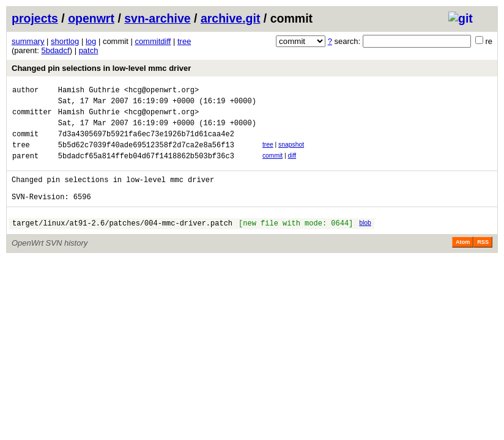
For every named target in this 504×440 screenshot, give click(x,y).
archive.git (231, 18)
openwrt (91, 18)
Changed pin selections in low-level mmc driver (101, 68)
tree (184, 41)
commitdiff (153, 41)
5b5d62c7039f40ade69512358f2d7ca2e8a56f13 (146, 156)
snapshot (291, 154)
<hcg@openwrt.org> (161, 91)
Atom (463, 262)
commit (272, 167)
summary (28, 41)
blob (365, 241)
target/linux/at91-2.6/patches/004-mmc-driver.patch (122, 243)
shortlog (65, 41)
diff (292, 167)
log (91, 41)
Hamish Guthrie (89, 91)
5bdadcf (55, 50)
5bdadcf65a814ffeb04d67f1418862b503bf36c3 (146, 168)
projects (35, 18)
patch (89, 50)
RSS (483, 262)
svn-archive (157, 18)
